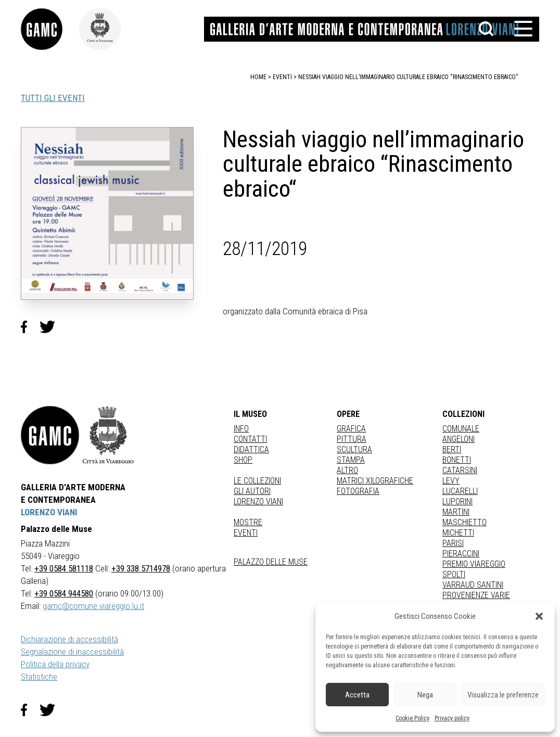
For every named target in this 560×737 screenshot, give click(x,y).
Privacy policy (452, 718)
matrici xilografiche (375, 481)
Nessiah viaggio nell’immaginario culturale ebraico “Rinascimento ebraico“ (408, 77)
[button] (539, 616)
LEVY (451, 481)
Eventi (246, 533)
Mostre (248, 522)
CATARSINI (460, 470)
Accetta (357, 695)
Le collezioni (257, 481)
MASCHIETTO (464, 522)
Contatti (250, 439)
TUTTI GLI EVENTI (53, 98)
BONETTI (457, 460)
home (258, 77)
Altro (347, 470)
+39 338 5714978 (141, 568)
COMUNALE (461, 429)
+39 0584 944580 (64, 593)
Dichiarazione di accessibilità (69, 639)
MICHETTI (458, 533)
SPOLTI (454, 574)
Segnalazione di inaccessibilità (72, 652)
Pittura (352, 439)
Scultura (354, 449)
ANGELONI (459, 439)
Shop (243, 460)
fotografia (358, 491)
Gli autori (252, 491)
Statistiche (39, 677)
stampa (351, 460)
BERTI (452, 449)
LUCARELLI (460, 491)
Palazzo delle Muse (271, 562)
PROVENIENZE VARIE (476, 595)
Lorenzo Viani (258, 501)
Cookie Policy (412, 718)
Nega (425, 695)
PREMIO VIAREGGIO (474, 564)
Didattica (251, 449)
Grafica (351, 429)
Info (241, 429)
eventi (282, 77)
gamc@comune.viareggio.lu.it (93, 606)
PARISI (453, 543)
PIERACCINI (461, 554)
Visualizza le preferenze (503, 695)
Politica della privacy (55, 664)
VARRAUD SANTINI (473, 585)
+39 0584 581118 (64, 568)
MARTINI (456, 512)
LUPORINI (457, 501)
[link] (50, 29)
